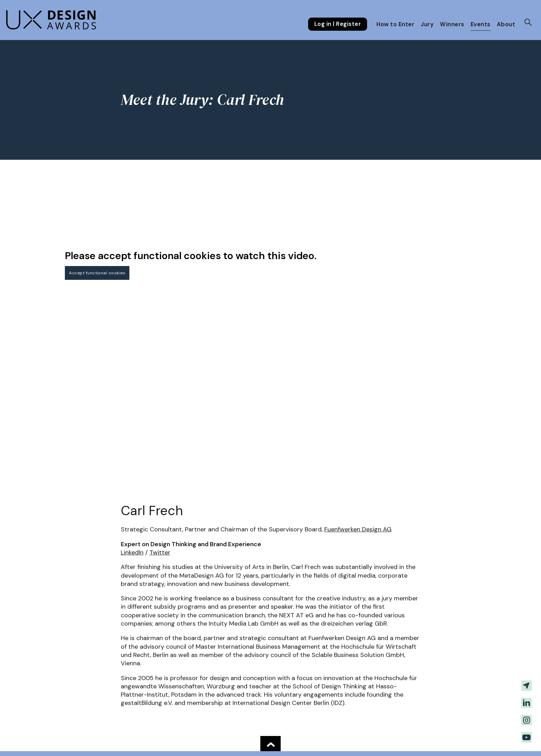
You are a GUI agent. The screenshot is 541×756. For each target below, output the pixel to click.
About (506, 24)
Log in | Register (338, 24)
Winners (452, 24)
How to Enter (395, 24)
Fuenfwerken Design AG (358, 529)
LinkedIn (132, 552)
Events (481, 24)
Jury (427, 24)
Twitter (160, 552)
